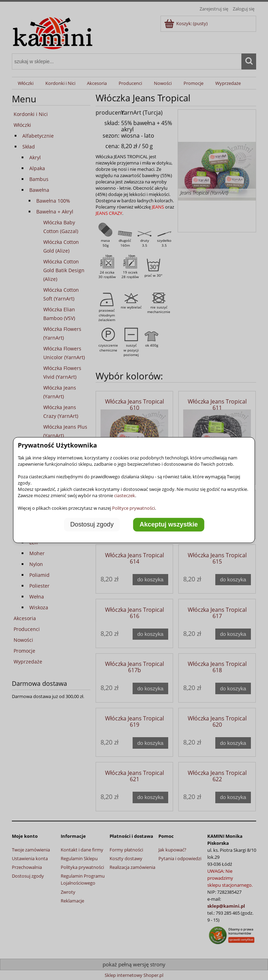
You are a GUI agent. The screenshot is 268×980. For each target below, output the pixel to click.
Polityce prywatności (133, 508)
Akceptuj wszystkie (169, 524)
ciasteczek (125, 495)
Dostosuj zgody (92, 524)
